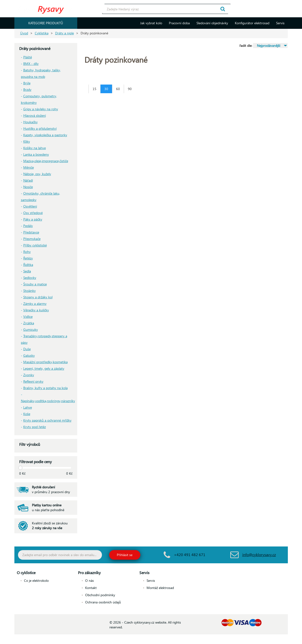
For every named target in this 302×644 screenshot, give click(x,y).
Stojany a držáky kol (38, 297)
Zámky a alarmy (35, 304)
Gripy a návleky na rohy (41, 109)
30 (106, 89)
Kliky (27, 141)
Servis (280, 23)
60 (118, 89)
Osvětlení (30, 206)
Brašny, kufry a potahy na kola (45, 388)
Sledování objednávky (212, 23)
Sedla (27, 271)
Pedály (28, 226)
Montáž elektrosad (160, 588)
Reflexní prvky (33, 381)
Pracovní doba (179, 23)
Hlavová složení (35, 115)
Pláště (28, 57)
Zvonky (29, 375)
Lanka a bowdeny (36, 154)
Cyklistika (42, 33)
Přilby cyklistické (35, 245)
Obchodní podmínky (100, 595)
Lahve (28, 407)
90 (130, 89)
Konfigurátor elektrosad (252, 23)
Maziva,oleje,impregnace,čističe (46, 161)
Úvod (24, 33)
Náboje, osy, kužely (37, 174)
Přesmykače (32, 239)
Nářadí (28, 180)
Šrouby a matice (35, 284)
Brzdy (27, 89)
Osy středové (33, 213)
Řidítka (28, 265)
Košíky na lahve (35, 148)
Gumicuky (31, 329)
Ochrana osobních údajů (103, 602)
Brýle (27, 83)
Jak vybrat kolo (151, 23)
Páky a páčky (33, 219)
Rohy (27, 252)
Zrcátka (29, 323)
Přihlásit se (125, 555)
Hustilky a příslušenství (40, 128)
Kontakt (91, 588)
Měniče (29, 167)
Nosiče (28, 187)
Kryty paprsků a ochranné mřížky (47, 420)
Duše (27, 349)
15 (95, 89)
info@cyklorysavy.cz (259, 555)
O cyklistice (26, 573)
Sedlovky (30, 278)
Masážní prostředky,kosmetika (45, 362)
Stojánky (30, 291)
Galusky (29, 355)
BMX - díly (31, 64)
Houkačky (30, 122)
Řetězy (28, 258)
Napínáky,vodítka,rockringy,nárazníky (48, 401)
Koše (27, 414)
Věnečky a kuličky (36, 310)
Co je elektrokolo (36, 580)
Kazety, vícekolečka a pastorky (45, 135)
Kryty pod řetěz (35, 427)
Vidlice (28, 316)
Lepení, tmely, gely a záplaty (44, 368)
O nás (89, 580)
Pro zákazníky (89, 573)
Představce (31, 232)
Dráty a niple (65, 33)
